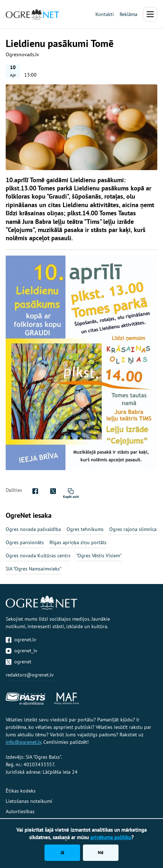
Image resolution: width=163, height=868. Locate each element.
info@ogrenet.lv (23, 742)
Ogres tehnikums (85, 529)
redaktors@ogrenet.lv (30, 675)
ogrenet (19, 662)
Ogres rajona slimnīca (133, 529)
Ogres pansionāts (25, 542)
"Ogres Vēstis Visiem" (99, 556)
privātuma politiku (111, 837)
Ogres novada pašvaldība (33, 529)
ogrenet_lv (22, 651)
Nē (101, 853)
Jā (62, 853)
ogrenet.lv (21, 640)
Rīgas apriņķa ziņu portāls (78, 542)
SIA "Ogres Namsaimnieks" (34, 569)
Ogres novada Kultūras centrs (38, 556)
